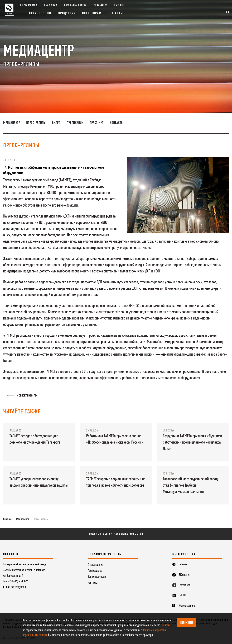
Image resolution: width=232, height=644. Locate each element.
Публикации (75, 123)
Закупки (119, 5)
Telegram (184, 565)
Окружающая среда (75, 5)
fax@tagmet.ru (19, 587)
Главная (7, 519)
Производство (41, 13)
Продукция (67, 13)
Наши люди (51, 5)
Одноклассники (187, 606)
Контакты (115, 13)
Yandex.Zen (185, 585)
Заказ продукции (97, 577)
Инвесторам (92, 13)
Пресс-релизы (36, 123)
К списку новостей (22, 396)
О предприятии (29, 5)
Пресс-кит (97, 123)
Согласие (166, 625)
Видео (56, 123)
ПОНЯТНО (187, 623)
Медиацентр (100, 5)
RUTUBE (183, 596)
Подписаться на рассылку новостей (116, 534)
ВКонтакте (184, 575)
